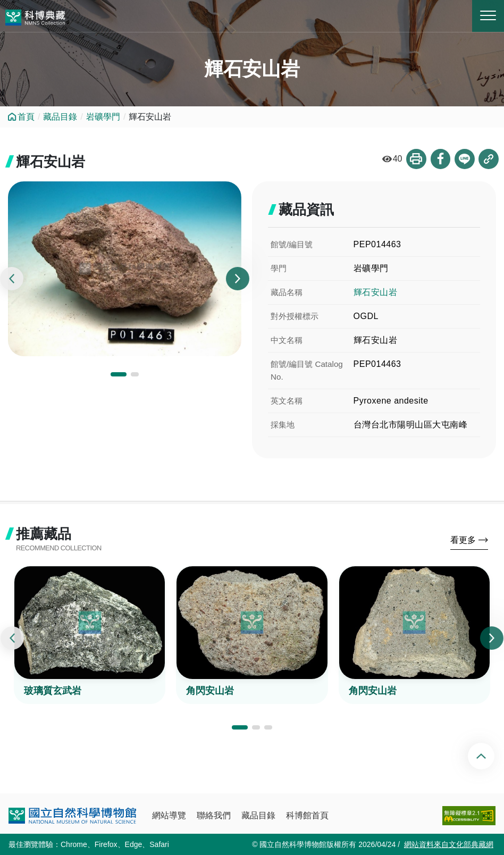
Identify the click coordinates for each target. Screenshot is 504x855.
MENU (488, 15)
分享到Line (464, 159)
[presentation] (12, 279)
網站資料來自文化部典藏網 (449, 844)
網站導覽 (169, 815)
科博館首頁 (307, 815)
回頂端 (490, 756)
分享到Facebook (440, 159)
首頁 (26, 117)
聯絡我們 (214, 815)
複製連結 (489, 159)
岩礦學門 (103, 117)
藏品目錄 (60, 117)
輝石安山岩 (376, 292)
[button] (119, 374)
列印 (415, 159)
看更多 (463, 540)
